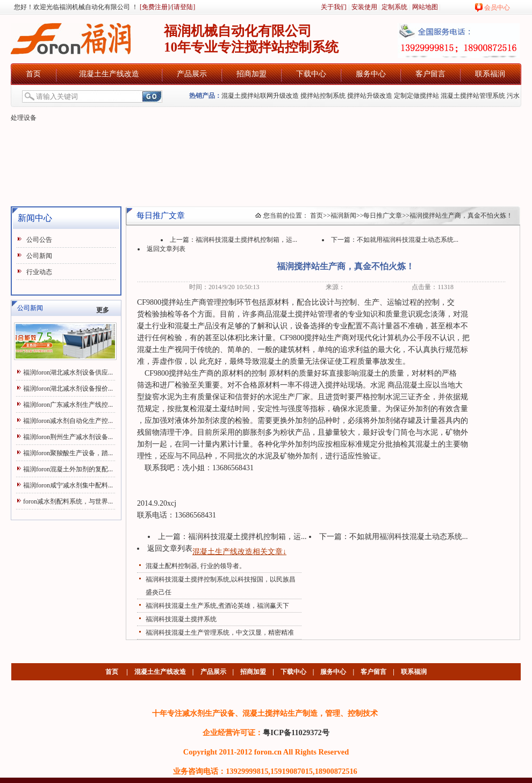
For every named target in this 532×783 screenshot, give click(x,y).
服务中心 (371, 74)
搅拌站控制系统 (323, 96)
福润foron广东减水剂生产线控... (68, 405)
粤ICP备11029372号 (296, 732)
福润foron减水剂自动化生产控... (68, 421)
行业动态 (39, 272)
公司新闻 (39, 256)
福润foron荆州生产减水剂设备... (68, 437)
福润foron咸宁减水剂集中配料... (68, 485)
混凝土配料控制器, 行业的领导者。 (196, 566)
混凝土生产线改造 (109, 74)
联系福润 (490, 74)
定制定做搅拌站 (416, 96)
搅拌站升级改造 (370, 96)
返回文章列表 (166, 249)
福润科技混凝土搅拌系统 (181, 619)
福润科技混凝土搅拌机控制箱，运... (246, 240)
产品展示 (192, 74)
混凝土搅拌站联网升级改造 (260, 96)
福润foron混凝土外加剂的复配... (68, 469)
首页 (33, 74)
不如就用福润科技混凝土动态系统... (408, 240)
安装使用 (364, 7)
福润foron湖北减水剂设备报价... (68, 389)
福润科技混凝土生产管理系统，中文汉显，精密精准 (220, 633)
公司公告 (39, 240)
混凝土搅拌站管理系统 (473, 96)
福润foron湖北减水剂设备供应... (68, 372)
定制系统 (394, 7)
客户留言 (430, 74)
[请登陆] (183, 7)
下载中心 (311, 74)
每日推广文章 (383, 215)
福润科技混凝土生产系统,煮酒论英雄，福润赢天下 (217, 606)
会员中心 (497, 8)
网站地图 (425, 7)
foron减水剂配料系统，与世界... (68, 501)
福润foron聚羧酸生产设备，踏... (68, 453)
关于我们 (334, 7)
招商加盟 (251, 74)
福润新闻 (343, 215)
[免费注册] (154, 7)
